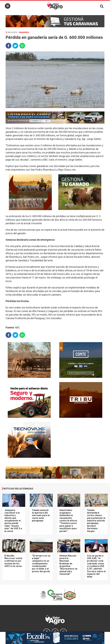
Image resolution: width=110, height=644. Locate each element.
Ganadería (24, 32)
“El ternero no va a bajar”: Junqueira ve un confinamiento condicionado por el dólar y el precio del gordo (41, 564)
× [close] (101, 634)
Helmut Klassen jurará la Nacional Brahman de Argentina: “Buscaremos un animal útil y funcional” (68, 565)
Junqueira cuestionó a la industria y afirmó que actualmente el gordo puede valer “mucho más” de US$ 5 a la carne (13, 521)
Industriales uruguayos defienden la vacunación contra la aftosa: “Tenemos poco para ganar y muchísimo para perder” (68, 521)
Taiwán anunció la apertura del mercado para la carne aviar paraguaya (41, 515)
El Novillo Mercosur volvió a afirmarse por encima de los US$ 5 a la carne (13, 561)
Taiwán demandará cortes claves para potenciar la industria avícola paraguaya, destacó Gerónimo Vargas (96, 521)
